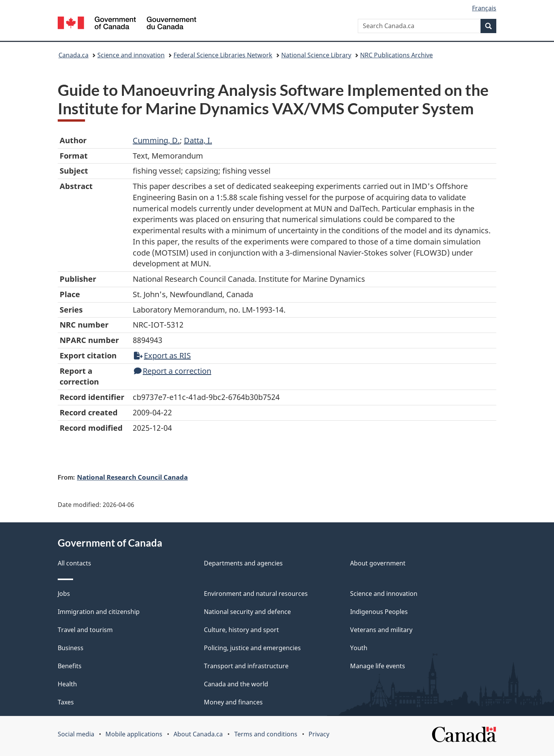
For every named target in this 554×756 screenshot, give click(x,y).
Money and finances (233, 702)
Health (67, 684)
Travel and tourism (85, 630)
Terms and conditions (266, 734)
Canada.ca (73, 55)
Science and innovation (131, 55)
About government (378, 563)
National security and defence (247, 612)
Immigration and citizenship (99, 612)
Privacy (319, 734)
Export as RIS (162, 355)
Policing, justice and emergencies (252, 648)
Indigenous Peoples (379, 612)
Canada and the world (236, 684)
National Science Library (316, 55)
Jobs (64, 594)
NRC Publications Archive (396, 55)
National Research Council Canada (132, 477)
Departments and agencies (243, 563)
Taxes (66, 702)
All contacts (74, 563)
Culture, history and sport (241, 630)
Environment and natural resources (256, 594)
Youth (359, 648)
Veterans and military (381, 630)
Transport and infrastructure (246, 666)
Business (71, 648)
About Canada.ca (198, 734)
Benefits (70, 666)
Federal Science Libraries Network (223, 55)
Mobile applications (134, 734)
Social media (76, 734)
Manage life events (378, 666)
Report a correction (173, 371)
